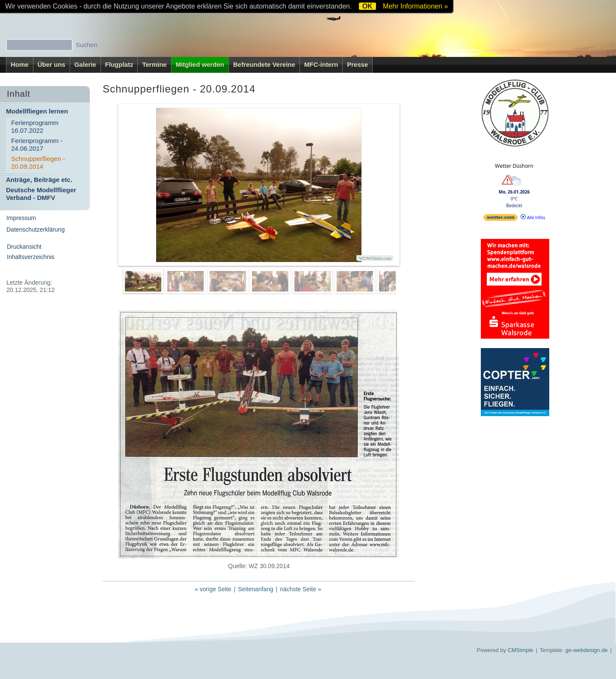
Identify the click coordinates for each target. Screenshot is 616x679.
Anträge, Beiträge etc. (39, 180)
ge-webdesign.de (587, 650)
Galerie (85, 64)
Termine (154, 64)
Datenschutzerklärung (36, 229)
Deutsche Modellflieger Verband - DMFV (41, 194)
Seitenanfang (256, 589)
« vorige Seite (213, 589)
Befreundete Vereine (264, 64)
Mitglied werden (200, 64)
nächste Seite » (301, 589)
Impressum (21, 218)
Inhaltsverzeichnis (31, 257)
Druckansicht (24, 247)
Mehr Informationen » (415, 6)
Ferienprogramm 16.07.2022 (35, 127)
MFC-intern (321, 64)
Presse (357, 64)
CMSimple (521, 650)
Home (20, 64)
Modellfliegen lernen (37, 111)
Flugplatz (119, 64)
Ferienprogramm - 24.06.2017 (37, 144)
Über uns (52, 64)
